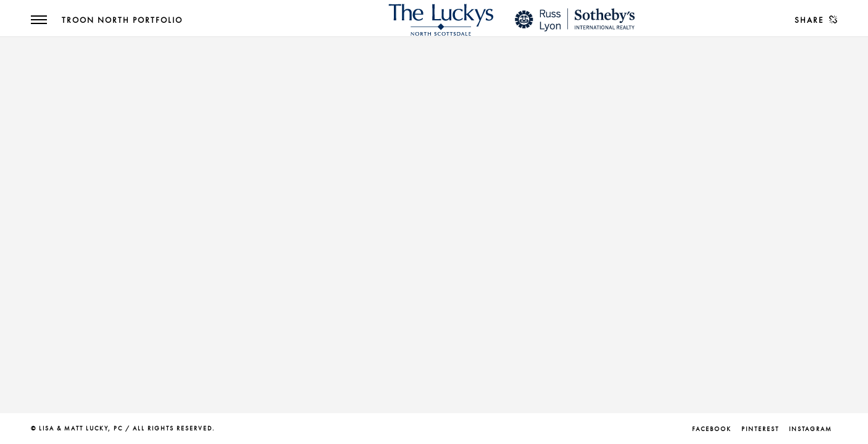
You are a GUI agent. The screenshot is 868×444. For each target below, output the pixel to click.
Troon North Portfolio (122, 20)
